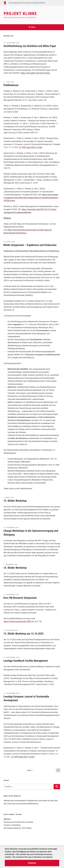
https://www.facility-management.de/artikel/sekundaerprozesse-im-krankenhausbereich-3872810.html (31, 198)
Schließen (32, 863)
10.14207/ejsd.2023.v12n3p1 (31, 147)
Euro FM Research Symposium (20, 598)
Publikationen (11, 85)
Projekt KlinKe (20, 14)
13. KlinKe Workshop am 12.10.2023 (23, 634)
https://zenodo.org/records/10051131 (19, 621)
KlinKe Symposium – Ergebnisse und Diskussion (30, 245)
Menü (32, 27)
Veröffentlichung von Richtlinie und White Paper (30, 46)
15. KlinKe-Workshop (15, 501)
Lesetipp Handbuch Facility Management (26, 661)
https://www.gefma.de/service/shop (35, 73)
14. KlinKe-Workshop (15, 568)
